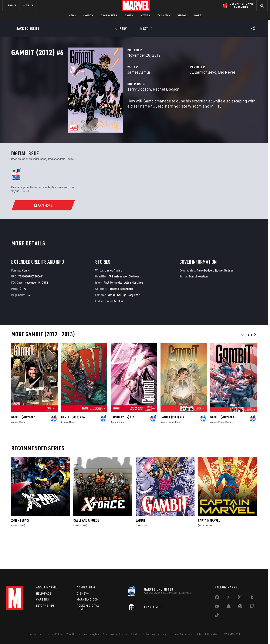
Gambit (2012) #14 (172, 443)
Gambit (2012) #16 (73, 443)
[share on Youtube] (217, 607)
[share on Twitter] (229, 598)
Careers (43, 599)
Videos (182, 15)
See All (249, 361)
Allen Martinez (134, 309)
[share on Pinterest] (240, 607)
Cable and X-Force (86, 546)
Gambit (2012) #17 (23, 443)
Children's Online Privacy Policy (149, 634)
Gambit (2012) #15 (123, 443)
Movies (145, 15)
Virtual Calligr (117, 321)
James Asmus (99, 91)
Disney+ (83, 594)
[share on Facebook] (217, 598)
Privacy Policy (54, 634)
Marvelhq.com (88, 599)
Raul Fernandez (113, 309)
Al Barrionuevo (183, 91)
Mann (22, 448)
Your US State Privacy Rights (83, 634)
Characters (109, 15)
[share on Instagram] (240, 598)
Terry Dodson (100, 108)
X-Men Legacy (20, 546)
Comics (88, 15)
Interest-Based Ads (208, 634)
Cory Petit (134, 321)
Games (129, 15)
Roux (178, 448)
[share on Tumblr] (252, 598)
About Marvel (47, 587)
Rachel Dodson (127, 108)
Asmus (15, 448)
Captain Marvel (209, 546)
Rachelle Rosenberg (120, 315)
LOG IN (12, 5)
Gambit (141, 546)
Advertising (86, 587)
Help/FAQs (44, 594)
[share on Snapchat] (229, 607)
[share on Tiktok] (217, 616)
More (198, 15)
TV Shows (164, 15)
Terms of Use (35, 634)
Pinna (221, 448)
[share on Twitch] (252, 607)
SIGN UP (28, 5)
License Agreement (182, 634)
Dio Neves (207, 91)
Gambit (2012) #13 (222, 443)
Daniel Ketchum (114, 327)
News (72, 15)
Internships (45, 606)
